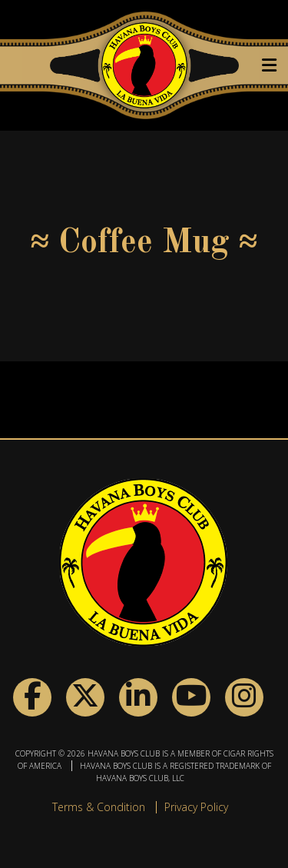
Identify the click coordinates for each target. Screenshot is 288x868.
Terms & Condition (99, 807)
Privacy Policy (196, 807)
